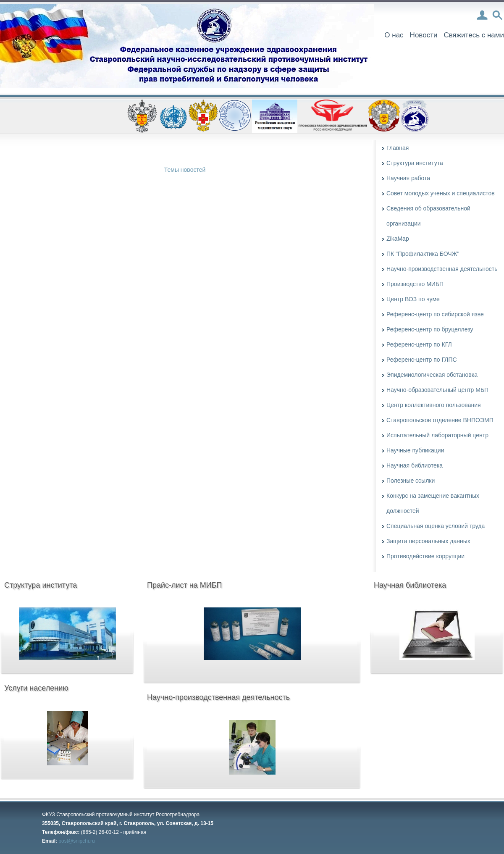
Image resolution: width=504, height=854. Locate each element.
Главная (398, 148)
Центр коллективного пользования (434, 405)
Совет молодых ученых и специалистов (441, 193)
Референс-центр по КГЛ (419, 344)
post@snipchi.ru (76, 841)
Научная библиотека (415, 465)
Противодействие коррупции (425, 556)
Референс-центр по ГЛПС (422, 360)
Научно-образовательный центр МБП (437, 390)
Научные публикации (415, 450)
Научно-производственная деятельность (442, 269)
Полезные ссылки (411, 481)
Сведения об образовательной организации (428, 216)
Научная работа (408, 178)
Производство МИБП (415, 284)
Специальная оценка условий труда (436, 526)
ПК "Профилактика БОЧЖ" (423, 254)
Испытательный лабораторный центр (437, 435)
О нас (394, 35)
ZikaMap (398, 239)
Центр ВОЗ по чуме (413, 299)
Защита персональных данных (428, 541)
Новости (424, 35)
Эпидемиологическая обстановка (432, 375)
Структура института (415, 163)
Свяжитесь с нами (474, 35)
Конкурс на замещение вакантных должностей (433, 503)
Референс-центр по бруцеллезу (430, 329)
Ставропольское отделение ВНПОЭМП (440, 420)
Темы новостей (185, 170)
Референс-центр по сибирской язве (435, 314)
